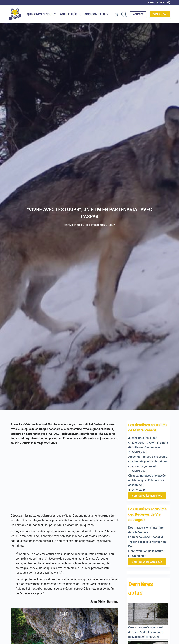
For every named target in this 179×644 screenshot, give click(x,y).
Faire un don (160, 14)
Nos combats (97, 14)
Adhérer (138, 14)
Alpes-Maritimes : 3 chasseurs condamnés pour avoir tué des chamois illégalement (148, 461)
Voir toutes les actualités (147, 496)
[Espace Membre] (159, 3)
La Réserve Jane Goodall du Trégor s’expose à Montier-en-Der (148, 542)
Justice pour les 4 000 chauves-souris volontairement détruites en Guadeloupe (148, 443)
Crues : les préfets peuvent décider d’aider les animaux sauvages (146, 632)
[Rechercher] (124, 14)
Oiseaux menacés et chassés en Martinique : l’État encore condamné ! (147, 480)
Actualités (71, 14)
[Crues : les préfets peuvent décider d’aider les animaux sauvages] (148, 614)
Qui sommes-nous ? (41, 14)
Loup (112, 225)
